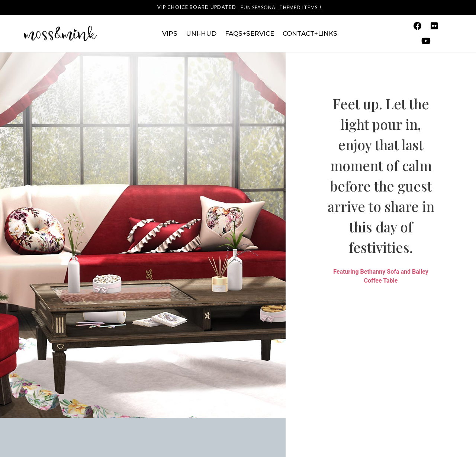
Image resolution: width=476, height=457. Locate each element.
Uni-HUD (201, 33)
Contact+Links (310, 33)
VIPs (170, 33)
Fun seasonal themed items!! (281, 7)
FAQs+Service (250, 33)
